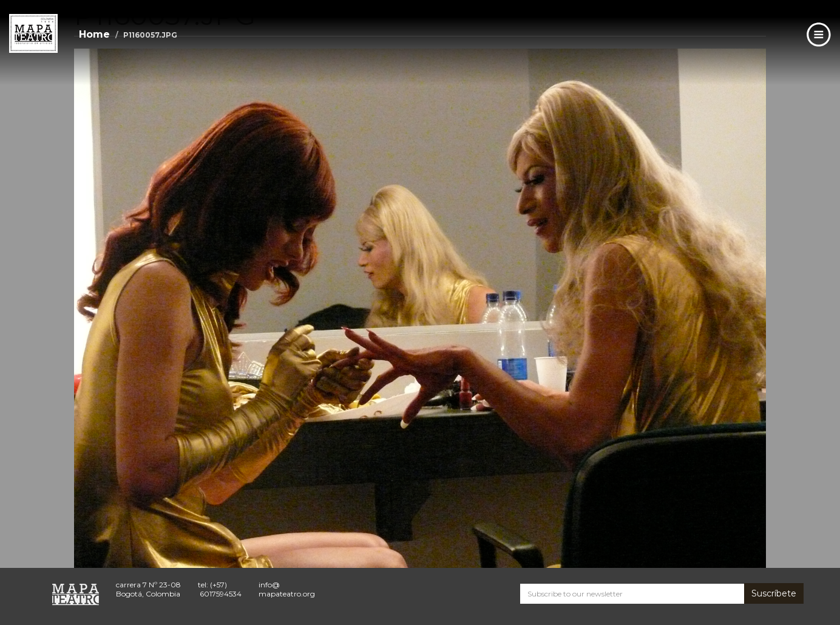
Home (94, 34)
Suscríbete (774, 593)
